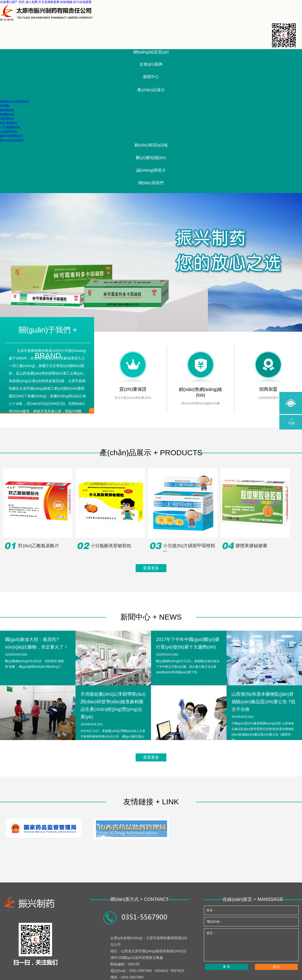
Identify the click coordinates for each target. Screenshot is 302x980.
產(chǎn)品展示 (151, 90)
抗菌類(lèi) (7, 114)
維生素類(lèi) (9, 123)
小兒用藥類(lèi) (10, 127)
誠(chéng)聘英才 (151, 170)
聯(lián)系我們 (151, 183)
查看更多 (151, 568)
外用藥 (5, 106)
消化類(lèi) (7, 119)
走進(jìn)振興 (151, 64)
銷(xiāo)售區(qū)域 (151, 145)
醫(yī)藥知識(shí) (151, 158)
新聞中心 (151, 77)
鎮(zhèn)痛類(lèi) (11, 136)
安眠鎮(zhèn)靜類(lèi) (14, 102)
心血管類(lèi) (9, 132)
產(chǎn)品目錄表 (12, 140)
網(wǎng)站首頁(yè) (151, 52)
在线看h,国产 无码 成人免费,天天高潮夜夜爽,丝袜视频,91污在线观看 (46, 2)
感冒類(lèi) (7, 110)
